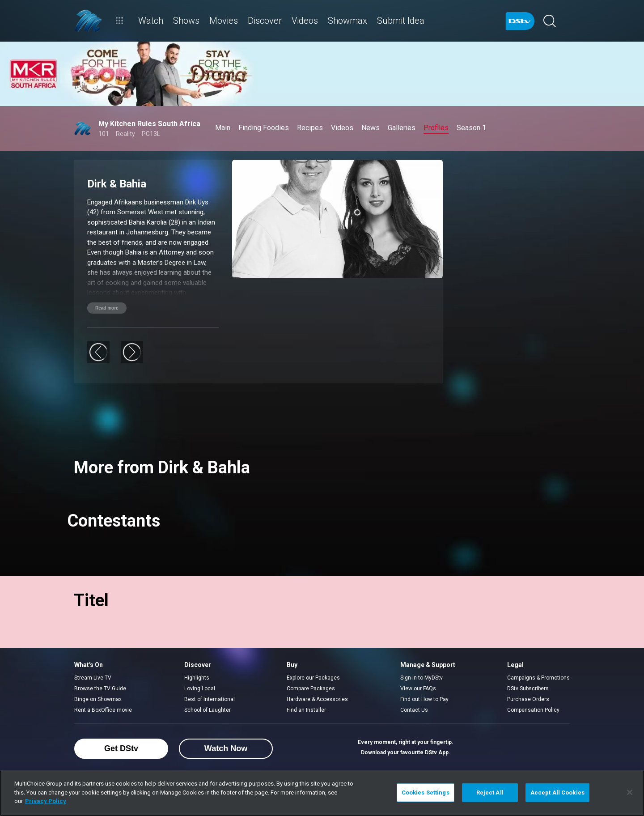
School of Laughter (208, 710)
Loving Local (200, 688)
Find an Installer (306, 710)
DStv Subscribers (528, 688)
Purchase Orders (528, 699)
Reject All (490, 793)
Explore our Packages (313, 678)
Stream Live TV (93, 678)
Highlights (197, 678)
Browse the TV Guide (100, 688)
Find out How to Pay (424, 699)
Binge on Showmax (98, 699)
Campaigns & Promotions (538, 678)
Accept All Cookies (557, 793)
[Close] (630, 792)
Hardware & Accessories (317, 699)
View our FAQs (418, 688)
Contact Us (414, 710)
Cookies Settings (426, 793)
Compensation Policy (533, 710)
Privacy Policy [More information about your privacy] (46, 801)
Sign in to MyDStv (422, 678)
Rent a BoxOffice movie (103, 710)
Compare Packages (311, 688)
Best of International (210, 699)
